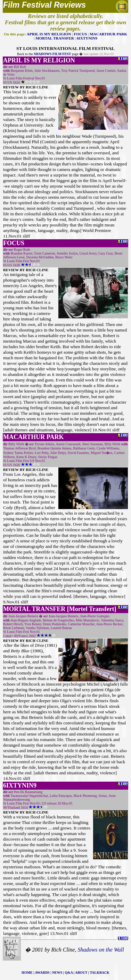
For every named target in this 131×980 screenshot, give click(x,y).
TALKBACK (100, 973)
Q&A (69, 973)
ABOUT (81, 973)
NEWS (57, 973)
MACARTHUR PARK (108, 34)
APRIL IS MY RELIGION (49, 34)
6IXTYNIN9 (87, 38)
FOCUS (81, 34)
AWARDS (42, 973)
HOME (27, 973)
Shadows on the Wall (101, 950)
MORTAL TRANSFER (55, 38)
